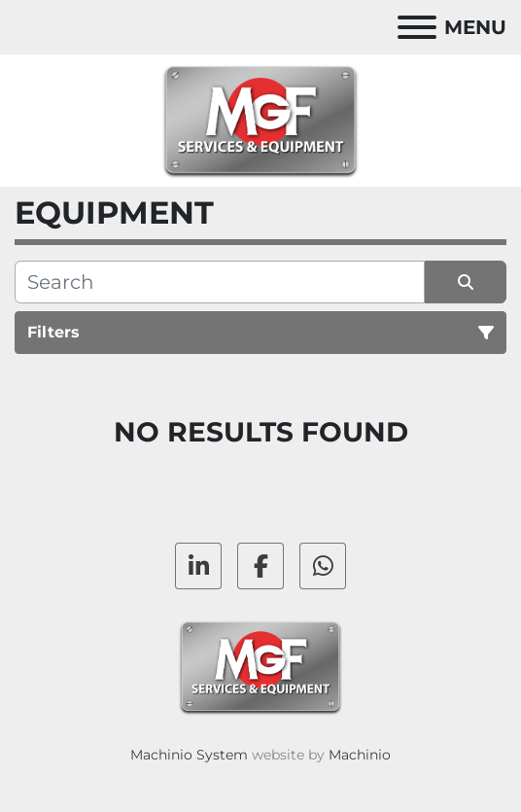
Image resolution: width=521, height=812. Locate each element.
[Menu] (417, 27)
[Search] (220, 282)
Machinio (360, 755)
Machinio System (189, 755)
